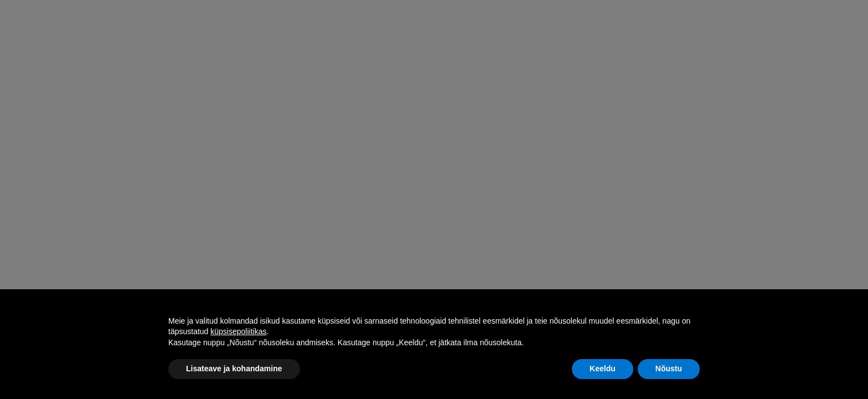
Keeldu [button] (603, 369)
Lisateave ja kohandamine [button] (234, 369)
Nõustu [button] (669, 369)
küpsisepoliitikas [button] (238, 331)
